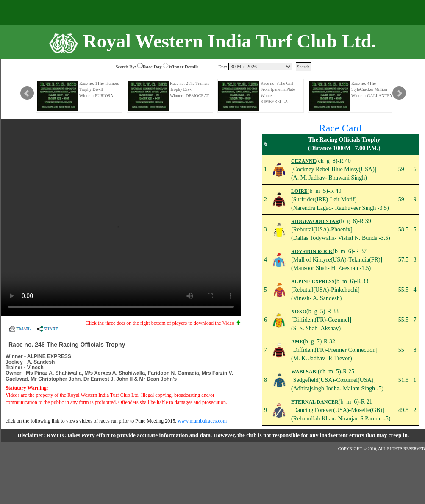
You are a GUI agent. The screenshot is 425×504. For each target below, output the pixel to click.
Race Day (152, 67)
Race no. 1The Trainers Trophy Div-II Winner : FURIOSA (99, 89)
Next (399, 93)
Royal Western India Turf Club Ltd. (230, 41)
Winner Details (183, 67)
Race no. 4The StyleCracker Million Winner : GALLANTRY (372, 89)
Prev (27, 93)
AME (297, 342)
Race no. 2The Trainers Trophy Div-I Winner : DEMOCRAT (190, 89)
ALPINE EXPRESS (313, 281)
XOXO (299, 312)
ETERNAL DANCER (315, 402)
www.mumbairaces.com (202, 421)
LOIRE (299, 191)
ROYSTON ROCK (312, 251)
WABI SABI (304, 372)
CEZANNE (304, 161)
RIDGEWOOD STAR (315, 221)
